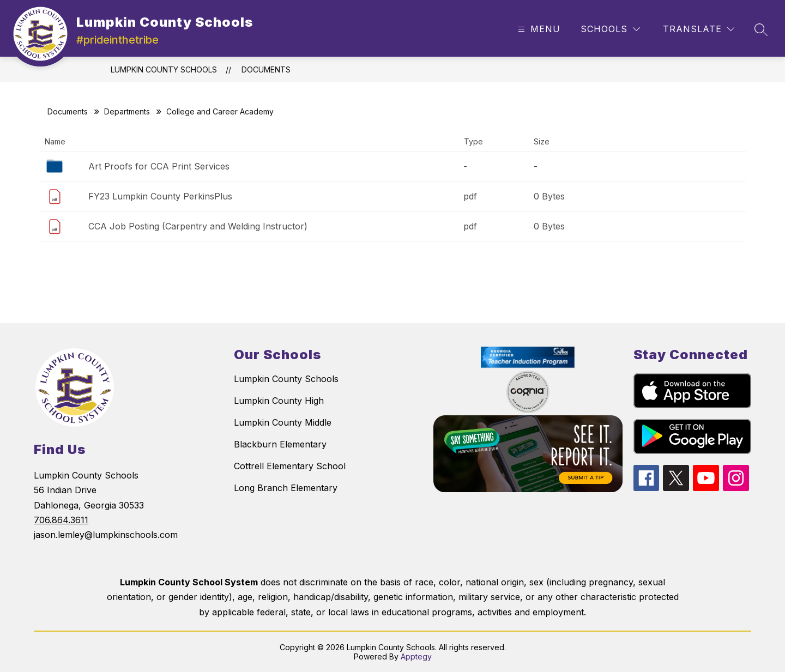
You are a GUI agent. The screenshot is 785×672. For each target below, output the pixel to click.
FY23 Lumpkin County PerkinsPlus (160, 196)
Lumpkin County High (279, 401)
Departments (127, 111)
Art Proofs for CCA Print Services (159, 166)
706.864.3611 (61, 520)
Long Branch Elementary (286, 488)
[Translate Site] (699, 29)
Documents (266, 69)
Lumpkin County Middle (283, 422)
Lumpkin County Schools (164, 69)
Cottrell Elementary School (290, 466)
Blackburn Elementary (280, 444)
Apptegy (416, 656)
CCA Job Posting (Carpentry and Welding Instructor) (198, 226)
